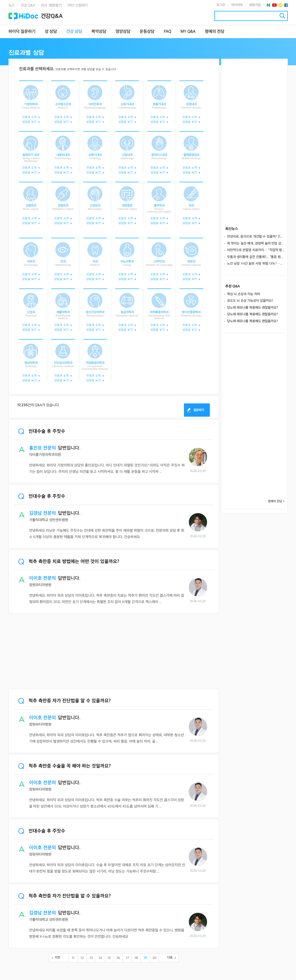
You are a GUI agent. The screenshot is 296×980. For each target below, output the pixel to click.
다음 (170, 958)
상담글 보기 (29, 122)
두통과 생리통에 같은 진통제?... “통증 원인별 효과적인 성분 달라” (256, 257)
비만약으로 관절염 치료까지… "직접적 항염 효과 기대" (256, 250)
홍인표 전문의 (43, 448)
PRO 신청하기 (78, 5)
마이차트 (237, 5)
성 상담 (51, 32)
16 (118, 958)
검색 (282, 16)
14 (100, 958)
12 (82, 958)
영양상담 (123, 32)
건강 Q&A (28, 5)
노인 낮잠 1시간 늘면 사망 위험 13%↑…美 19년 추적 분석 (256, 264)
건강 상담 (74, 32)
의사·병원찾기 (51, 5)
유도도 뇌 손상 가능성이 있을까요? (250, 301)
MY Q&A (188, 32)
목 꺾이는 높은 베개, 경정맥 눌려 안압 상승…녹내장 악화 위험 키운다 (256, 243)
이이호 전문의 (43, 578)
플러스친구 (280, 5)
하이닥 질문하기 (22, 32)
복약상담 (99, 32)
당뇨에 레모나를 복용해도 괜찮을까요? (253, 308)
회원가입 (255, 5)
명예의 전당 (215, 32)
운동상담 (147, 32)
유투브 (274, 5)
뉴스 (12, 5)
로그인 (221, 5)
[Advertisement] (114, 652)
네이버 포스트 (269, 5)
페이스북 (286, 5)
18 (136, 958)
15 (109, 958)
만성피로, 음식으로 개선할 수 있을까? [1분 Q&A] (256, 237)
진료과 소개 (29, 117)
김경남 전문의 (43, 513)
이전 (58, 958)
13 (91, 958)
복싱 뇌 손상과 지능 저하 (244, 294)
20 (154, 958)
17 (127, 958)
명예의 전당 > (276, 501)
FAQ (167, 32)
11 (73, 958)
